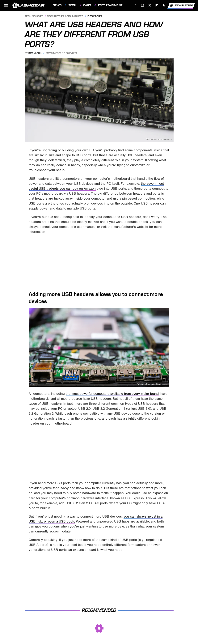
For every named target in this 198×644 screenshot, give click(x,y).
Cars (87, 5)
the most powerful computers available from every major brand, (113, 394)
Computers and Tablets (65, 17)
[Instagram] (143, 5)
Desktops (95, 17)
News (57, 5)
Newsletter (181, 6)
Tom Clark (35, 53)
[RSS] (164, 5)
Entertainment (110, 5)
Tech (72, 5)
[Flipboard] (157, 5)
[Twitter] (150, 5)
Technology (34, 17)
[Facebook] (135, 5)
